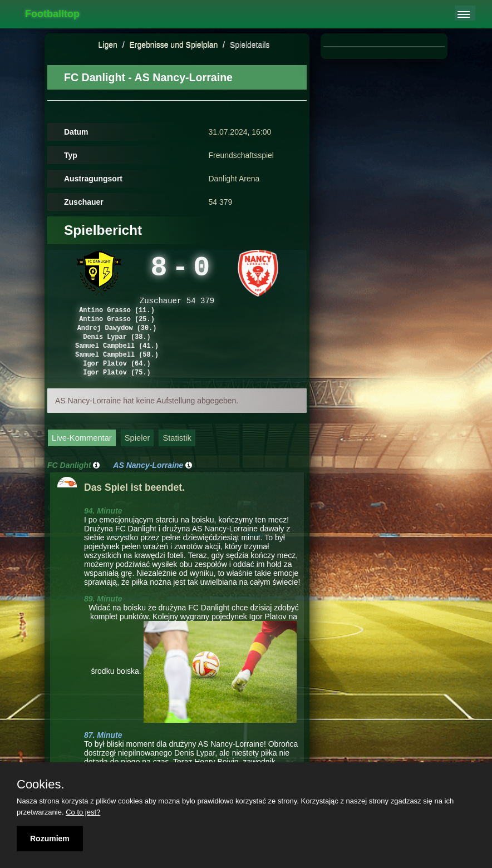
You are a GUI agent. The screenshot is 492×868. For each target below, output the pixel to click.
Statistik (177, 457)
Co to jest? (83, 812)
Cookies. (41, 785)
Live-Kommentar (82, 457)
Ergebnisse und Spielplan (173, 45)
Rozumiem (50, 839)
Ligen (108, 45)
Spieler (137, 457)
